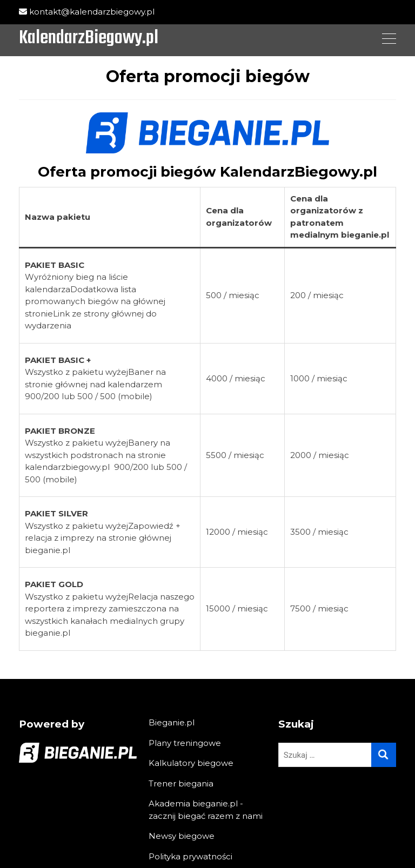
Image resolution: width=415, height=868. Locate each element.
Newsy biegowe (182, 836)
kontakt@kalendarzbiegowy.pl (87, 12)
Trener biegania (181, 783)
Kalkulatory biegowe (191, 763)
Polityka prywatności (190, 856)
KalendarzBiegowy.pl (89, 39)
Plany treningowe (185, 743)
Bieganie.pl (172, 722)
